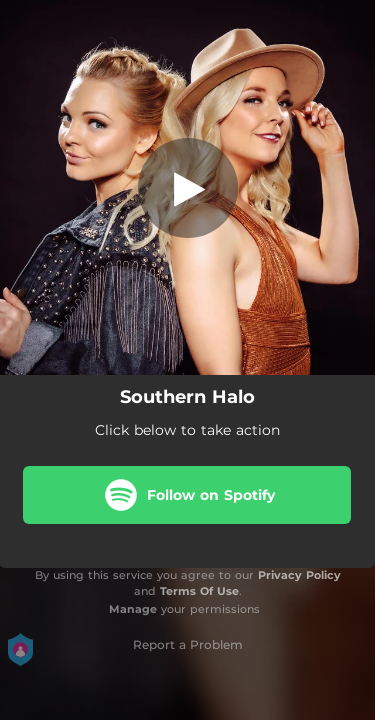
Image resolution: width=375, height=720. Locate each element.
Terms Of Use (199, 591)
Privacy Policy (299, 575)
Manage (133, 609)
